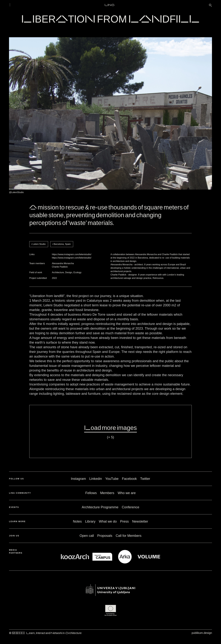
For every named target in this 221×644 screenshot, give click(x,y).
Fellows (91, 493)
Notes (77, 521)
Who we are (127, 493)
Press (124, 521)
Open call (87, 536)
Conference (131, 507)
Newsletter (140, 521)
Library (90, 521)
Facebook (129, 479)
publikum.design (202, 633)
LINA (110, 5)
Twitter (145, 479)
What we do (108, 521)
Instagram (78, 479)
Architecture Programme (100, 507)
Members (107, 493)
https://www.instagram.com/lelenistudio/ (72, 254)
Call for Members (129, 536)
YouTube (112, 479)
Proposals (105, 536)
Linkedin (95, 479)
